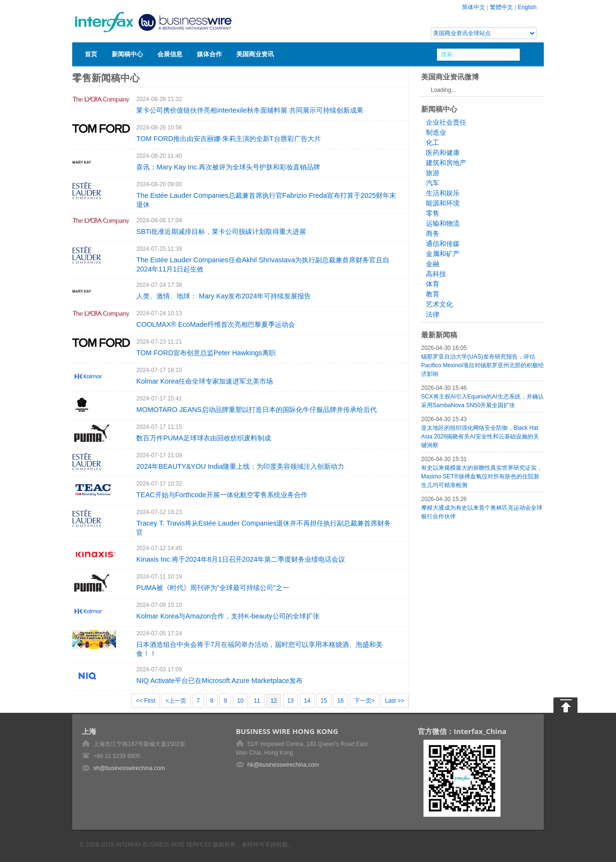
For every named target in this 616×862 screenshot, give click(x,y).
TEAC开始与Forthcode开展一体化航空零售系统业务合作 (222, 495)
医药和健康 (443, 153)
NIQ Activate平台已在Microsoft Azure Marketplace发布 (219, 681)
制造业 (436, 132)
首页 (91, 54)
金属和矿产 (443, 254)
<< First (146, 701)
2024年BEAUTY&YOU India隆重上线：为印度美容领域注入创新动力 (240, 466)
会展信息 (170, 54)
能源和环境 (443, 203)
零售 (433, 213)
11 (257, 701)
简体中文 (474, 7)
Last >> (395, 701)
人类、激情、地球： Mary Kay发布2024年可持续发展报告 (224, 296)
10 (240, 701)
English (527, 7)
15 (324, 701)
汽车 (433, 183)
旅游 (433, 173)
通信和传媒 (443, 244)
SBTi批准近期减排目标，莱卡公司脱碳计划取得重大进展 (221, 232)
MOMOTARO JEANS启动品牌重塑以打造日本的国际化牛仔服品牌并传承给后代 (257, 410)
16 (340, 701)
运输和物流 (443, 223)
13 (290, 701)
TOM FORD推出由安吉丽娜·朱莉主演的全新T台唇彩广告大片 (228, 139)
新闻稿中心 (127, 54)
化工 (433, 142)
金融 (433, 264)
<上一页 (176, 701)
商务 (433, 233)
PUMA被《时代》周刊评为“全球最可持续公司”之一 (212, 588)
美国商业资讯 (255, 54)
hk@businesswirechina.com (283, 765)
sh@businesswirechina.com (129, 768)
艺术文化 (439, 304)
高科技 (436, 274)
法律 (433, 314)
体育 (433, 284)
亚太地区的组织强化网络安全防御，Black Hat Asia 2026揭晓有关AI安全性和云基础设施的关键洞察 (480, 437)
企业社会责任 (446, 122)
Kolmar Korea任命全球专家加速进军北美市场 (205, 381)
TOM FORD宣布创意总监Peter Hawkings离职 (206, 353)
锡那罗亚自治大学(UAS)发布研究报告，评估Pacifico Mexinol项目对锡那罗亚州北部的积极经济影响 (482, 365)
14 (307, 701)
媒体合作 (209, 54)
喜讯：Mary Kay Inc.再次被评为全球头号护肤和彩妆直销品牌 (228, 167)
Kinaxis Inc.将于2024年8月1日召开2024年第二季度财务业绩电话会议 (241, 559)
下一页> (365, 701)
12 (274, 701)
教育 (433, 294)
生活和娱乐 (443, 193)
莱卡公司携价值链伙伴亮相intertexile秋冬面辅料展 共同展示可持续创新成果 (250, 110)
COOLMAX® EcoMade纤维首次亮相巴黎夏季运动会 (215, 324)
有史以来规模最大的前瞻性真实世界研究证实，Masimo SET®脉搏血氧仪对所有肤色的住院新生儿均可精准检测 (482, 476)
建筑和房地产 (446, 163)
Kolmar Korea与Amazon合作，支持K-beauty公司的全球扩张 (228, 616)
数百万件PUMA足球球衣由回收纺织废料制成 (204, 438)
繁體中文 (501, 7)
